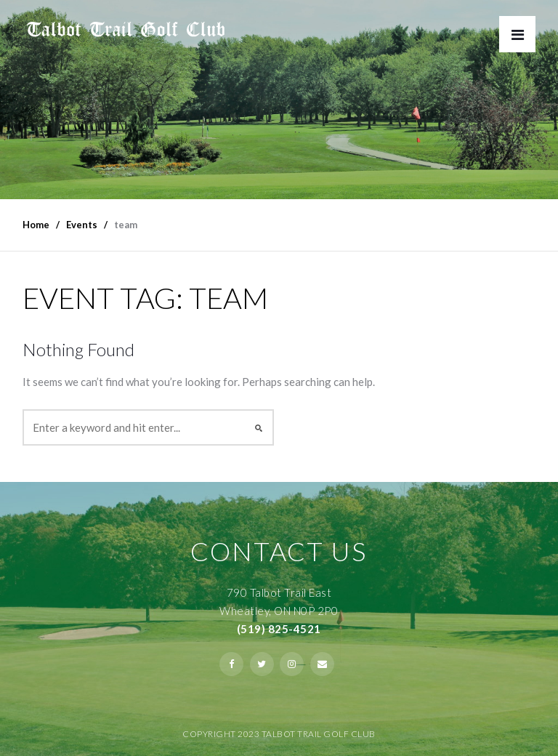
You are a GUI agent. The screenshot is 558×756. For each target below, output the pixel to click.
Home (36, 225)
